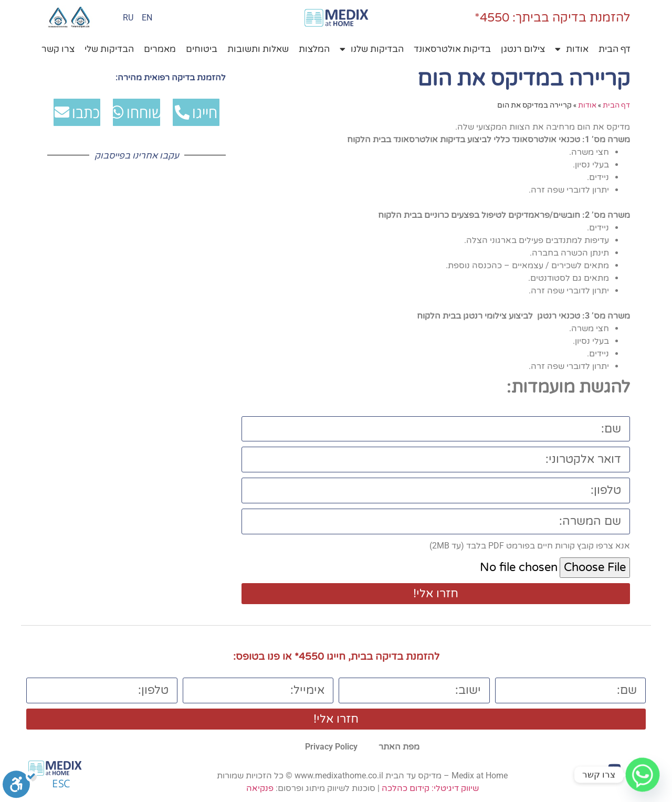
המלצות (314, 49)
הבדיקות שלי (109, 49)
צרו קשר (58, 49)
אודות (572, 49)
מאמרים (160, 49)
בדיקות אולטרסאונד (452, 49)
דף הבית (615, 49)
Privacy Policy (331, 747)
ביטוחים (202, 49)
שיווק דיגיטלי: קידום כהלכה (430, 788)
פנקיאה (260, 788)
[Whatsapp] (643, 775)
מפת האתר (399, 747)
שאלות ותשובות (258, 49)
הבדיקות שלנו (372, 49)
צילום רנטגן (523, 49)
